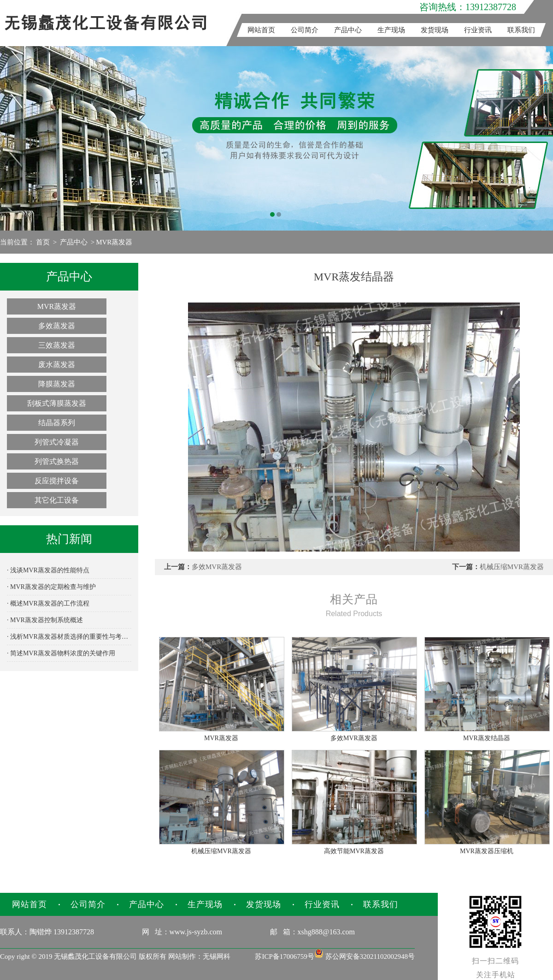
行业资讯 (478, 30)
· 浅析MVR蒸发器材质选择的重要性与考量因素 (69, 637)
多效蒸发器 (57, 326)
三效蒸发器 (57, 345)
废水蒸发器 (57, 365)
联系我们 (521, 30)
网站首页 (261, 30)
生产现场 (391, 30)
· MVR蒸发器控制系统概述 (45, 620)
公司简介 (305, 30)
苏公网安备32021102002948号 (365, 956)
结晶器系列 (57, 423)
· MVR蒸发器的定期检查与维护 (51, 587)
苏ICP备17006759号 (284, 956)
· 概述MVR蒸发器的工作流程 (48, 603)
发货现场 (435, 30)
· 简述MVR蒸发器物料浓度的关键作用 (61, 653)
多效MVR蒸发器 (217, 567)
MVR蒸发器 (114, 242)
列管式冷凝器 (57, 442)
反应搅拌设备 (57, 481)
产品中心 (348, 30)
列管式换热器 (57, 461)
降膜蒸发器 (57, 384)
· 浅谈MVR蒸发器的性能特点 (48, 570)
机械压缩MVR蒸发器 (512, 567)
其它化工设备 (57, 500)
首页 (43, 242)
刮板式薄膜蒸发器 (57, 403)
